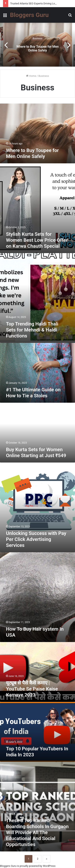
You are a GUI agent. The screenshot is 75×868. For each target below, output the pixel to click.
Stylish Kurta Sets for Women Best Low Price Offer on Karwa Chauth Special (37, 240)
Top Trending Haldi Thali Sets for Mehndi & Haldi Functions (32, 330)
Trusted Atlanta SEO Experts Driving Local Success (39, 3)
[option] (37, 45)
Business (37, 38)
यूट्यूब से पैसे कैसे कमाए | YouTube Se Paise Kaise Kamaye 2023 (32, 689)
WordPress (49, 866)
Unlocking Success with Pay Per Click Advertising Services (36, 539)
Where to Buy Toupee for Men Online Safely (37, 48)
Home (31, 76)
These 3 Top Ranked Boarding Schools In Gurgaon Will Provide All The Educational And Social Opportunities (37, 832)
